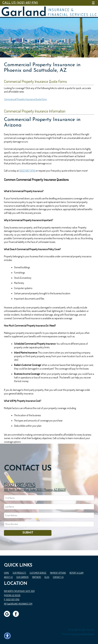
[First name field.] (49, 498)
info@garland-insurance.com (18, 604)
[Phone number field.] (49, 524)
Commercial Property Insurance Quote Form (26, 99)
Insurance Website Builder (83, 634)
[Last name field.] (49, 507)
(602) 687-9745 (27, 171)
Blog (47, 577)
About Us (8, 577)
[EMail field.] (49, 515)
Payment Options (58, 573)
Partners (36, 577)
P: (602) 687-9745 (12, 599)
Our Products (19, 573)
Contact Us (58, 577)
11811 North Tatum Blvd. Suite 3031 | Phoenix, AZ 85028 (35, 490)
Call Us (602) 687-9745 (20, 3)
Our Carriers (22, 577)
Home (6, 573)
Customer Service (38, 573)
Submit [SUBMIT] (28, 533)
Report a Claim (76, 573)
